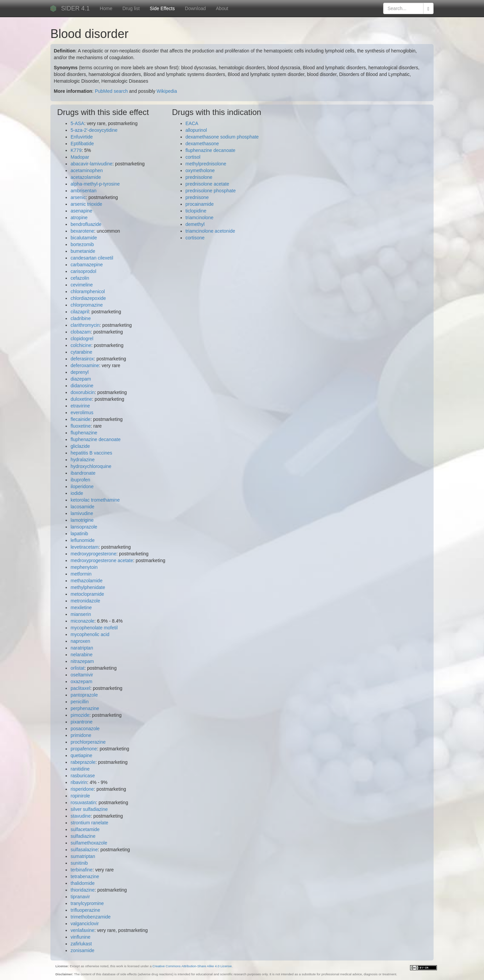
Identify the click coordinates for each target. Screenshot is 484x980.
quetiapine (82, 755)
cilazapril (80, 312)
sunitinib (79, 863)
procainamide (200, 204)
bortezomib (82, 244)
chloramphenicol (88, 291)
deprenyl (80, 372)
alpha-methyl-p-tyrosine (95, 184)
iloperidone (82, 486)
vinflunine (80, 937)
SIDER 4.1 (75, 8)
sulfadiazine (83, 836)
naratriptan (82, 648)
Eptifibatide (82, 144)
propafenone (84, 749)
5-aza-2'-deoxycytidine (94, 130)
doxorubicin (83, 392)
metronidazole (85, 601)
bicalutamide (84, 238)
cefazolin (80, 278)
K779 (76, 150)
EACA (192, 123)
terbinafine (82, 870)
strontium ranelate (89, 823)
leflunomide (83, 540)
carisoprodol (83, 271)
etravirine (80, 406)
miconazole (83, 621)
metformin (81, 574)
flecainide (80, 419)
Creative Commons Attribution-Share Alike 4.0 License (192, 966)
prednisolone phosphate (211, 191)
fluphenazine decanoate (96, 439)
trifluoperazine (85, 910)
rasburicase (83, 776)
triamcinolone (199, 218)
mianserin (81, 614)
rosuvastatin (83, 802)
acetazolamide (86, 177)
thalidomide (83, 883)
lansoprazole (84, 527)
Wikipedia (167, 91)
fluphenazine (84, 433)
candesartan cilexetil (92, 258)
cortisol (193, 157)
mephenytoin (84, 567)
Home (106, 8)
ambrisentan (84, 191)
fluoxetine (81, 426)
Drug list (131, 8)
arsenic (78, 197)
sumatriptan (83, 856)
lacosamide (83, 507)
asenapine (82, 211)
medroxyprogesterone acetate (102, 560)
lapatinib (79, 534)
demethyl (195, 224)
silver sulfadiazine (89, 809)
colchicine (81, 345)
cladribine (81, 318)
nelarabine (82, 655)
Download (195, 8)
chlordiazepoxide (88, 298)
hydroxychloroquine (91, 466)
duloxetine (81, 399)
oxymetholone (200, 170)
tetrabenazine (85, 876)
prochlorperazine (88, 742)
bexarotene (82, 231)
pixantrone (82, 722)
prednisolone (199, 177)
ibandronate (83, 473)
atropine (79, 218)
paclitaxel (80, 688)
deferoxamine (85, 365)
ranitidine (80, 769)
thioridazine (83, 890)
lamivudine (82, 513)
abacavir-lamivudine (92, 164)
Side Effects (162, 8)
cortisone (195, 238)
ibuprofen (80, 480)
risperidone (82, 789)
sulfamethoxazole (89, 843)
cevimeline (82, 285)
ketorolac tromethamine (95, 500)
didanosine (82, 386)
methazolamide (87, 581)
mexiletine (81, 607)
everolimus (82, 413)
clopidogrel (82, 339)
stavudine (81, 816)
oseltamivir (82, 675)
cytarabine (82, 352)
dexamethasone (202, 144)
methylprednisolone (206, 164)
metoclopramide (87, 594)
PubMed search (111, 91)
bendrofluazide (86, 224)
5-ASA (77, 123)
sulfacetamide (85, 829)
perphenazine (85, 708)
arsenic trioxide (86, 204)
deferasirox (82, 359)
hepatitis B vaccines (91, 453)
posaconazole (85, 729)
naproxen (80, 641)
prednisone (197, 197)
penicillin (80, 702)
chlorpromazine (87, 305)
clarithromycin (85, 325)
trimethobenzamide (91, 917)
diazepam (81, 379)
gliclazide (80, 446)
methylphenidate (88, 587)
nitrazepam (82, 661)
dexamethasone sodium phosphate (222, 137)
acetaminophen (87, 170)
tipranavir (80, 897)
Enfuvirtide (82, 137)
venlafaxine (83, 930)
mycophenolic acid (90, 634)
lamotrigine (82, 520)
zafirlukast (81, 944)
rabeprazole (83, 762)
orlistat (77, 668)
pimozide (80, 715)
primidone (81, 735)
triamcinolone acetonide (210, 231)
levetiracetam (85, 547)
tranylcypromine (87, 903)
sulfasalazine (84, 850)
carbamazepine (87, 265)
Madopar (80, 157)
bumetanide (83, 251)
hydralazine (83, 460)
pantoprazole (84, 695)
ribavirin (79, 782)
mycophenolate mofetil (94, 628)
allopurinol (196, 130)
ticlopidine (196, 211)
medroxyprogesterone (93, 554)
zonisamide (83, 950)
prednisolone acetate (207, 184)
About (222, 8)
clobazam (81, 332)
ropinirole (80, 796)
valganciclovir (85, 924)
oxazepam (82, 681)
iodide (77, 493)
